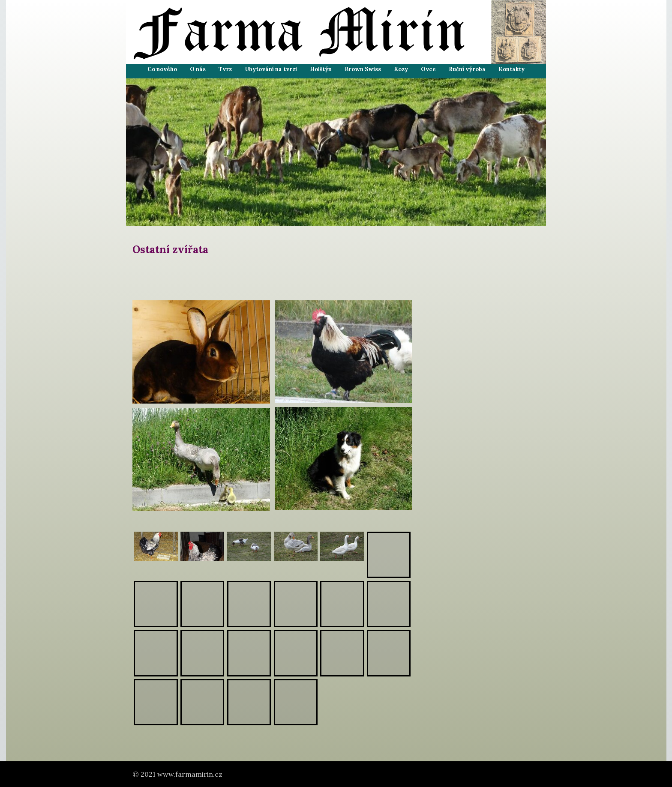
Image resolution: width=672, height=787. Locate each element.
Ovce (428, 69)
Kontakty (511, 69)
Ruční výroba (467, 69)
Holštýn (321, 69)
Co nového (162, 69)
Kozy (401, 69)
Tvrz (225, 69)
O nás (198, 69)
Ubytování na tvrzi (271, 69)
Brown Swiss (363, 69)
